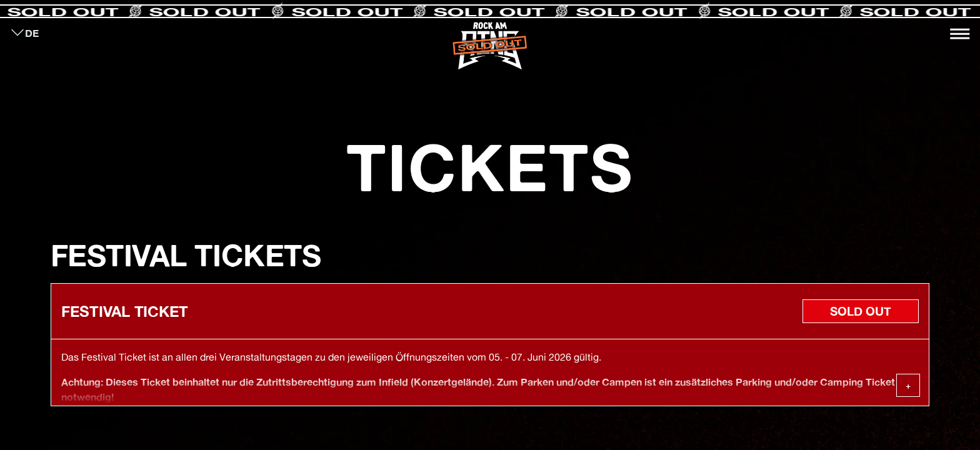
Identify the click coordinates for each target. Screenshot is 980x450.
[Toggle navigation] (960, 34)
